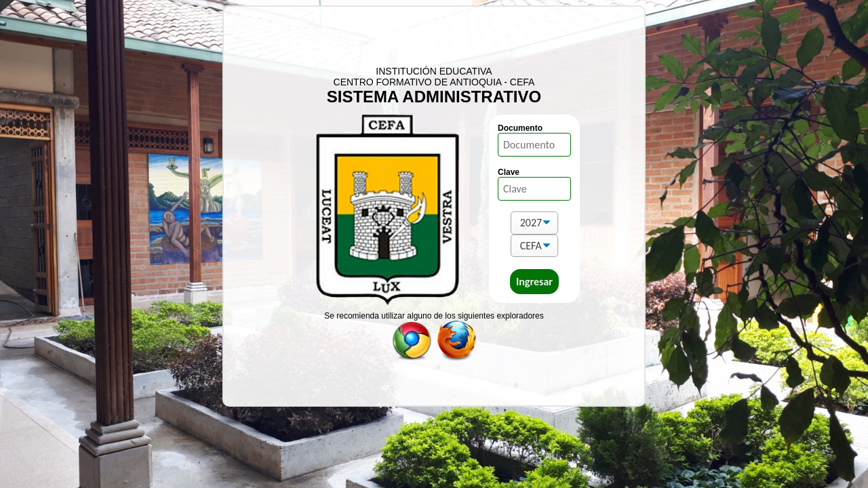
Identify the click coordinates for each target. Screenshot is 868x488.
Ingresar (534, 282)
